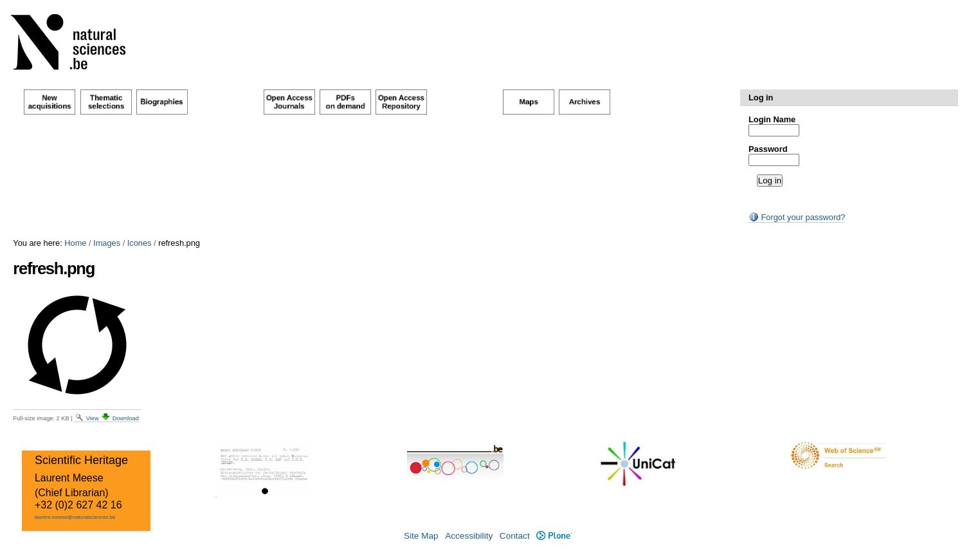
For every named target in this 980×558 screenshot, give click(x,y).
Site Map (421, 536)
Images (107, 243)
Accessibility (469, 536)
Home (75, 243)
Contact (515, 536)
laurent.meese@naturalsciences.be (75, 517)
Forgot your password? (797, 217)
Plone (554, 536)
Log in (761, 98)
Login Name (772, 119)
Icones (140, 243)
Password (768, 149)
